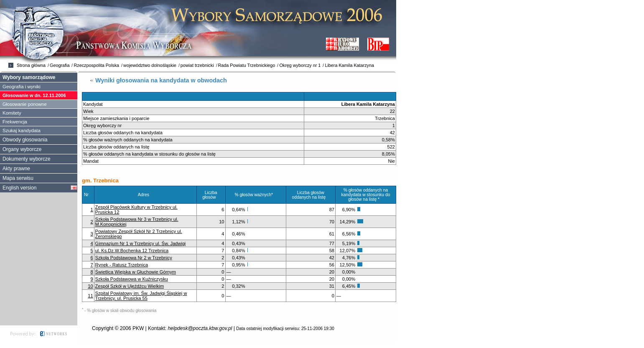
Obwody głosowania (25, 140)
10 (90, 286)
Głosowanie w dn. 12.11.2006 (34, 95)
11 (90, 296)
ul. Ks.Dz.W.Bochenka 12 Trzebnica (132, 251)
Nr (88, 195)
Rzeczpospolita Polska (96, 65)
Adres (145, 195)
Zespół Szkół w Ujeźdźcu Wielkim (130, 286)
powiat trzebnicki (197, 65)
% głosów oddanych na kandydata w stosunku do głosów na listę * (366, 195)
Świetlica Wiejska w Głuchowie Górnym (136, 272)
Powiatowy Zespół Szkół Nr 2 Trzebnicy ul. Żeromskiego (139, 234)
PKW (138, 328)
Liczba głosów (211, 195)
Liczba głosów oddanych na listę (311, 195)
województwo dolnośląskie (150, 65)
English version (19, 188)
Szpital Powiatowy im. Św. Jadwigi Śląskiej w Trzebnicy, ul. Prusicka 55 (141, 296)
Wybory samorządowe (29, 77)
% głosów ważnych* (255, 195)
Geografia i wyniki (22, 87)
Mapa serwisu (18, 178)
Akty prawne (16, 169)
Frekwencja (15, 122)
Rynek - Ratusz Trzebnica (122, 265)
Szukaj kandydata (22, 130)
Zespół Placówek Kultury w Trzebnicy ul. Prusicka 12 (136, 210)
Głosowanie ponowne (25, 104)
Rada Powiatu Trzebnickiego (247, 65)
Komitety (12, 113)
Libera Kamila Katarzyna (349, 65)
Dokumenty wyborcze (27, 159)
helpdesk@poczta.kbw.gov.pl (200, 328)
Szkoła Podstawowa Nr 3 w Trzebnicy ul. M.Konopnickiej (137, 222)
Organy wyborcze (22, 149)
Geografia (60, 65)
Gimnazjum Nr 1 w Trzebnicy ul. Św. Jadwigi (141, 243)
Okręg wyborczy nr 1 (300, 65)
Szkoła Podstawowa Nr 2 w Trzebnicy (134, 258)
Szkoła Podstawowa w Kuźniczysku (132, 279)
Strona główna (31, 65)
